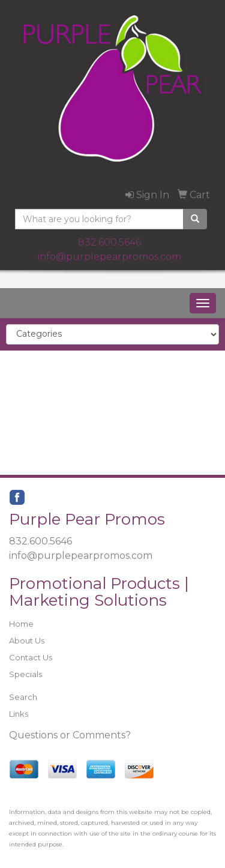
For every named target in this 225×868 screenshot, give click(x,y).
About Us (27, 640)
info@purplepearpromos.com (109, 257)
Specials (25, 674)
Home (21, 624)
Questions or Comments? (70, 735)
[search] (195, 219)
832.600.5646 (109, 242)
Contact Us (31, 657)
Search (23, 697)
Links (19, 714)
